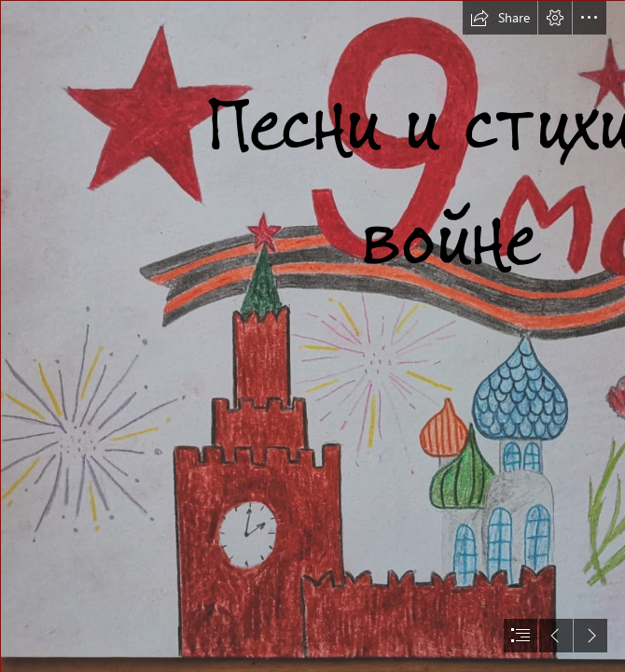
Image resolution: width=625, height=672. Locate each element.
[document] (312, 336)
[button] (500, 18)
